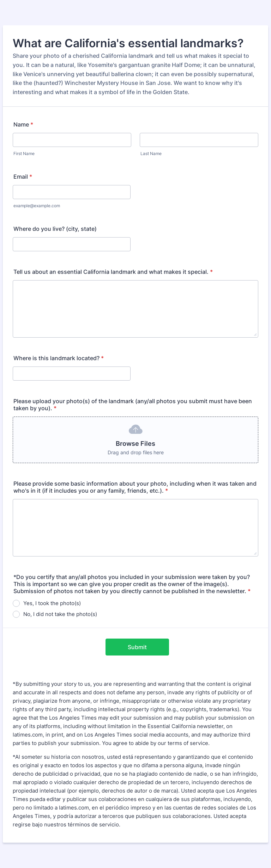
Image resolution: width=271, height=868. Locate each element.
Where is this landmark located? (59, 358)
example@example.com (37, 206)
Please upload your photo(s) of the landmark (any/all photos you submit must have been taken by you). (133, 405)
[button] (135, 440)
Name (23, 124)
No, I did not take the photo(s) (60, 614)
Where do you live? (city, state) (55, 229)
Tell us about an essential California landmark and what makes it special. (113, 272)
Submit (137, 647)
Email (23, 177)
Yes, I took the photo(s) (52, 603)
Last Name (151, 153)
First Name (24, 153)
